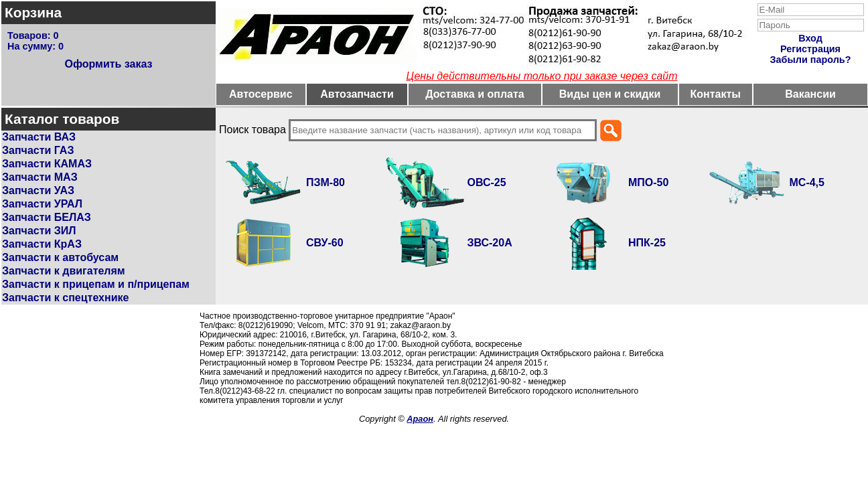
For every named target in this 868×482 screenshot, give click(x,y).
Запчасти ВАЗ (39, 137)
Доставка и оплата (475, 94)
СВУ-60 (325, 243)
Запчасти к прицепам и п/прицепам (96, 284)
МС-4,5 (807, 182)
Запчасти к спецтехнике (65, 298)
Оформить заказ (108, 64)
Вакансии (810, 94)
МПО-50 (648, 182)
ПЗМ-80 (325, 182)
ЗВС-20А (490, 243)
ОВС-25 (487, 182)
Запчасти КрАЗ (42, 244)
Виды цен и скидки (610, 94)
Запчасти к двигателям (64, 271)
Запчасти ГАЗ (38, 150)
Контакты (716, 94)
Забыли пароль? (811, 60)
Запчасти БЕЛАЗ (47, 217)
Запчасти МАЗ (40, 177)
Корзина (33, 12)
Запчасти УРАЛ (42, 204)
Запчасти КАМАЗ (47, 164)
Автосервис (261, 94)
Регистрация (810, 49)
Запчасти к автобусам (60, 257)
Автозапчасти (357, 94)
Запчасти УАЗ (38, 190)
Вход (810, 38)
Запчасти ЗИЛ (39, 231)
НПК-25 (647, 243)
